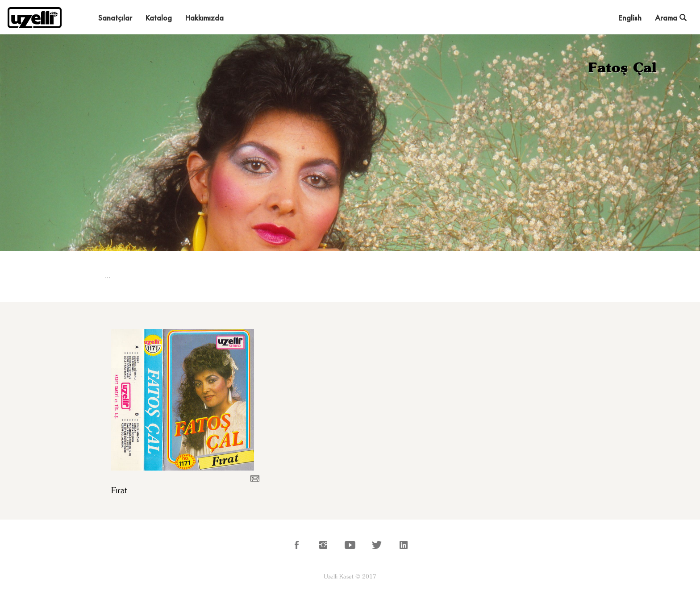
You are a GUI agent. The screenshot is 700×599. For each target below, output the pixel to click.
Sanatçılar (115, 18)
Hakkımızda (204, 18)
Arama (671, 18)
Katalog (159, 18)
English (630, 18)
